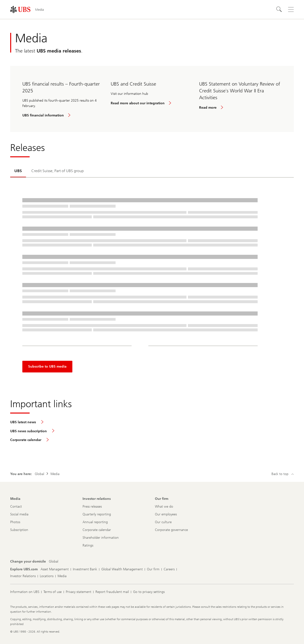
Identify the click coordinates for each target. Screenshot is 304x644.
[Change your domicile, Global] (54, 562)
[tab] (18, 171)
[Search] (279, 9)
